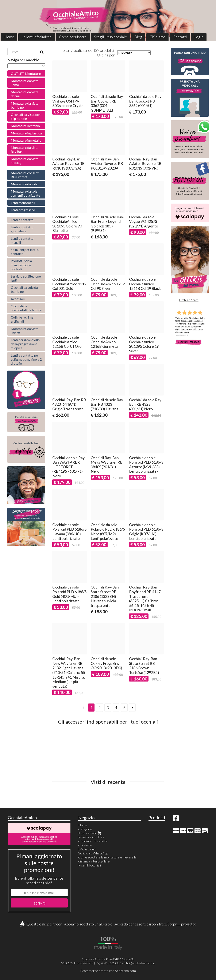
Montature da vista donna (25, 94)
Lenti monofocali (23, 203)
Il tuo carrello (90, 833)
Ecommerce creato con (108, 971)
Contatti (180, 37)
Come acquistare (73, 37)
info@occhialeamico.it (139, 963)
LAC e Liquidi (88, 849)
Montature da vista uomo (25, 83)
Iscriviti (39, 903)
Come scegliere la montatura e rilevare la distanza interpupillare (107, 859)
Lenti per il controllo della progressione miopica (25, 344)
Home (9, 37)
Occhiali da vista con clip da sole (26, 116)
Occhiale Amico (189, 300)
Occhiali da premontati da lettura (26, 308)
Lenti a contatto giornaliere (22, 229)
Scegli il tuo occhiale (111, 37)
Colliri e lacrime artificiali (22, 319)
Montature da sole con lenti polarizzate (25, 193)
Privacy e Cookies (91, 837)
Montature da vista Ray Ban (25, 149)
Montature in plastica (26, 133)
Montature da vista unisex (25, 331)
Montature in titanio (25, 126)
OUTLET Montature (26, 73)
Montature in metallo (26, 140)
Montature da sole (24, 184)
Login (199, 37)
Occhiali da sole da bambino (24, 289)
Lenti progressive (23, 210)
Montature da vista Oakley (25, 161)
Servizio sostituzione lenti (26, 278)
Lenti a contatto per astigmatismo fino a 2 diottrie (26, 359)
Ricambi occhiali (90, 865)
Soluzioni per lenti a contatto (25, 252)
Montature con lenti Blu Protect (25, 175)
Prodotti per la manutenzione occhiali (21, 265)
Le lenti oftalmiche (37, 37)
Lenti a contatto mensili (22, 240)
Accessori (18, 299)
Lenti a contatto (22, 220)
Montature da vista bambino (25, 105)
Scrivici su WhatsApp (93, 853)
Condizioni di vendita (93, 841)
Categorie (85, 829)
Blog (138, 37)
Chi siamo (157, 37)
